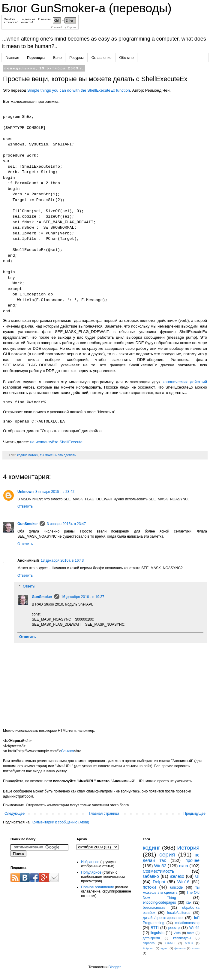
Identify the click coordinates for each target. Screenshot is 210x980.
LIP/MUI (170, 943)
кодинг (22, 455)
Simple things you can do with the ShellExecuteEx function (79, 90)
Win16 (183, 882)
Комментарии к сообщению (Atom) (60, 822)
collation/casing (187, 923)
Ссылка (67, 751)
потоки (33, 455)
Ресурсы (76, 58)
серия (167, 855)
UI (197, 876)
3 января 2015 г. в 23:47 (66, 524)
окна (184, 866)
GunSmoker (28, 524)
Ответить (25, 506)
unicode (176, 887)
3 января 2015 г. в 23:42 (55, 492)
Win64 (194, 928)
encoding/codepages (159, 902)
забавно (151, 876)
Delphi (159, 882)
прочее (192, 860)
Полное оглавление (97, 887)
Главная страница (104, 814)
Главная (12, 58)
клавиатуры (182, 938)
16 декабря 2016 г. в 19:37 (83, 597)
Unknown (25, 492)
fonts (191, 933)
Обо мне (127, 58)
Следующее (15, 814)
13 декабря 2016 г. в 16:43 (62, 560)
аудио (164, 948)
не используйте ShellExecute (56, 442)
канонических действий (185, 382)
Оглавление (102, 58)
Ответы (29, 586)
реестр (174, 928)
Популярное (91, 872)
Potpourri (149, 948)
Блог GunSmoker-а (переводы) (87, 8)
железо (177, 876)
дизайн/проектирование (163, 918)
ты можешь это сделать (58, 455)
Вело (57, 58)
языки (196, 948)
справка (149, 943)
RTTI (154, 928)
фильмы (180, 948)
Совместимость (159, 871)
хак (189, 902)
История (188, 848)
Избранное (90, 862)
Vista (177, 933)
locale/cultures (179, 913)
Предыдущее (195, 814)
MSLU (189, 943)
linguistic (157, 933)
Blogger (114, 967)
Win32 (160, 866)
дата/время (151, 938)
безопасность (154, 908)
